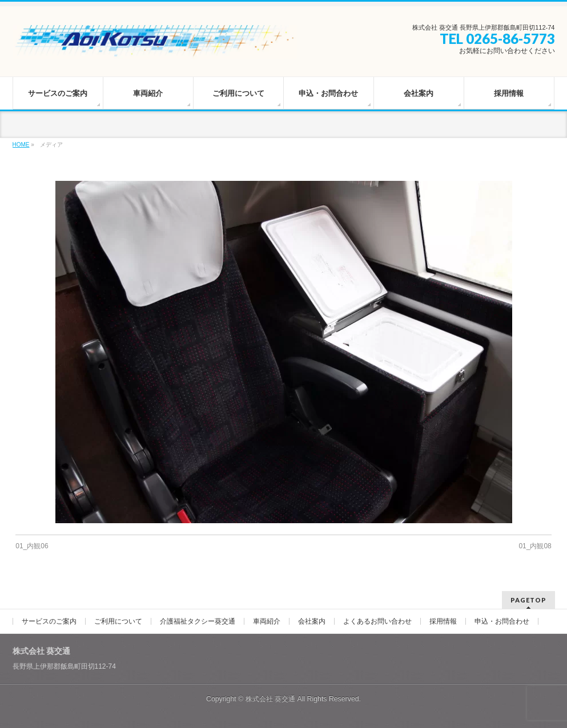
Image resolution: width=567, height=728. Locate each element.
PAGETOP (528, 600)
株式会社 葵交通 (270, 699)
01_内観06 (32, 546)
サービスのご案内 (49, 621)
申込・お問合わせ (502, 621)
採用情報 (443, 621)
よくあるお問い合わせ (377, 621)
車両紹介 (267, 621)
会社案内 (312, 621)
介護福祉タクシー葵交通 (198, 621)
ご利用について (118, 621)
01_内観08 (535, 546)
